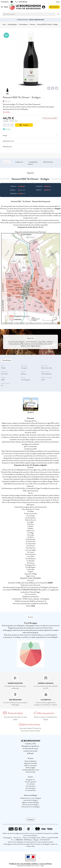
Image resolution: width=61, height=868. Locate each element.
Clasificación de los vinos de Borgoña (31, 798)
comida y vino (19, 162)
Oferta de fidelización (30, 761)
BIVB (33, 606)
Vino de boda (31, 784)
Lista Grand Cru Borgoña (31, 800)
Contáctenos (30, 820)
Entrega (30, 136)
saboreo (7, 162)
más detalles (6, 112)
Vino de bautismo (31, 786)
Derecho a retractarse (30, 765)
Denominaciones (48, 162)
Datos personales (30, 772)
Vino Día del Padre (30, 790)
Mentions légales (30, 768)
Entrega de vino (30, 780)
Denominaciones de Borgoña (31, 805)
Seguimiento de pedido (31, 763)
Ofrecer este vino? (30, 147)
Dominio (31, 164)
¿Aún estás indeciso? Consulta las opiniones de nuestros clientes (30, 730)
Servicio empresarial (30, 782)
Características (33, 162)
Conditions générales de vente (31, 770)
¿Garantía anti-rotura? (30, 141)
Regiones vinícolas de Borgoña (30, 802)
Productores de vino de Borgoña (31, 807)
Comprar (24, 125)
